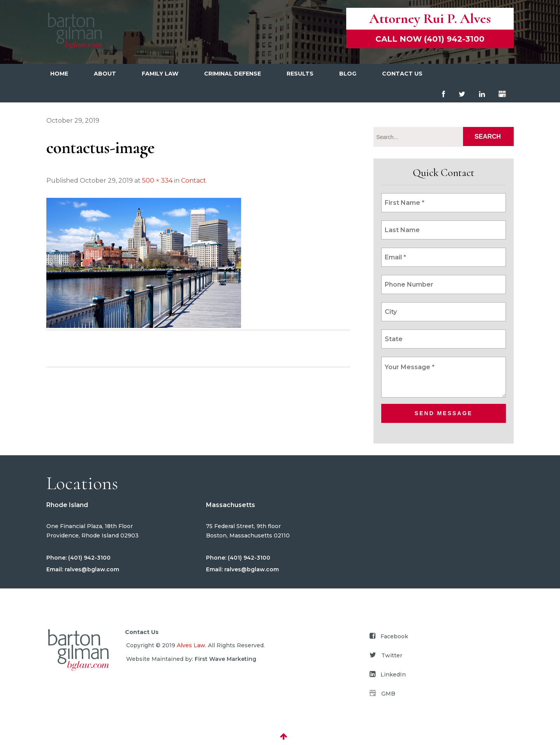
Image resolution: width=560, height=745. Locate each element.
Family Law (160, 74)
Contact (194, 181)
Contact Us (402, 74)
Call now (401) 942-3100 (430, 39)
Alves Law (191, 645)
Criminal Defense (232, 74)
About (105, 74)
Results (300, 74)
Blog (348, 74)
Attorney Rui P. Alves (430, 18)
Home (59, 74)
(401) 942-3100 (89, 558)
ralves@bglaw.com (91, 569)
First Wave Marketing (225, 659)
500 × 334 (157, 181)
